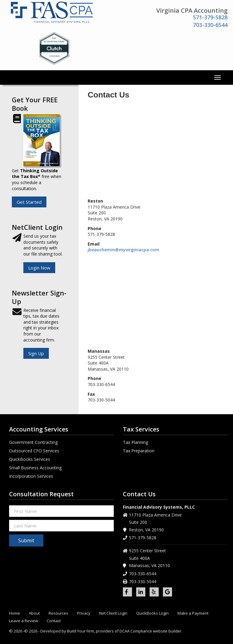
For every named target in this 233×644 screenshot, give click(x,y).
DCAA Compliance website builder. (151, 631)
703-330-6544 (210, 25)
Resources (58, 613)
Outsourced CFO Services (34, 451)
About (34, 613)
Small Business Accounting (35, 468)
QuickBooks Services (30, 459)
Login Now (39, 268)
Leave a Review (24, 621)
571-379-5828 (210, 17)
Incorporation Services (31, 476)
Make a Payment (193, 613)
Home (15, 613)
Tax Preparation (139, 451)
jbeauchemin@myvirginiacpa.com (123, 250)
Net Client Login (113, 613)
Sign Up (36, 353)
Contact (54, 621)
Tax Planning (135, 442)
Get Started (29, 202)
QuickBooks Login (152, 613)
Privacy (84, 613)
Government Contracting (33, 442)
